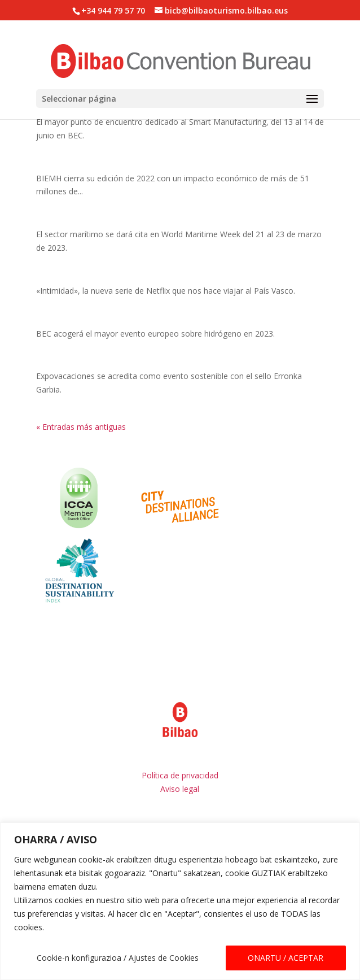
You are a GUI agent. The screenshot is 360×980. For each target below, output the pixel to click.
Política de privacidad (180, 775)
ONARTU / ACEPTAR (286, 958)
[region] (180, 901)
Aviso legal (180, 789)
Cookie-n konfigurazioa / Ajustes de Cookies (118, 958)
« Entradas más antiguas (81, 427)
